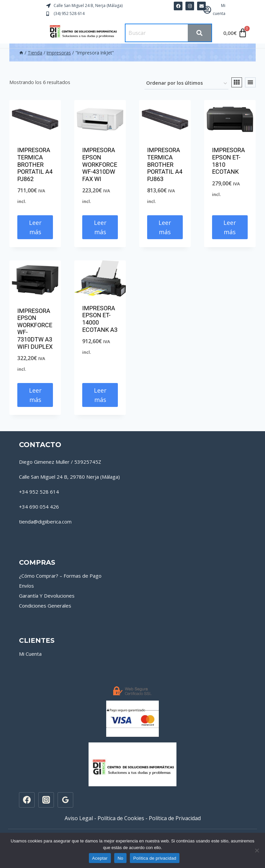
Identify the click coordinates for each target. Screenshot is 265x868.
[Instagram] (46, 800)
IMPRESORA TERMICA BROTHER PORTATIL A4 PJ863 (165, 164)
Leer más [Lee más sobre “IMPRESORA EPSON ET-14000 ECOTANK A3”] (100, 395)
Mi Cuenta (30, 654)
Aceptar (100, 858)
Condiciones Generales (45, 606)
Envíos (26, 586)
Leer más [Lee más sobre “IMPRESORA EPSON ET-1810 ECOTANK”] (230, 227)
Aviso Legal (79, 818)
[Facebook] (27, 800)
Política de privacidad (155, 858)
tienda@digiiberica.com (45, 522)
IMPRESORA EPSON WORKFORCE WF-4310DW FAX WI (100, 164)
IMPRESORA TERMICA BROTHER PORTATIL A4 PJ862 (35, 164)
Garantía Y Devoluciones (47, 596)
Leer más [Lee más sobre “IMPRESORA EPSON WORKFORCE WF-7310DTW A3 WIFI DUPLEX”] (35, 395)
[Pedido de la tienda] (186, 84)
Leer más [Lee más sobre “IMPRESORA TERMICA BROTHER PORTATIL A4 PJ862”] (35, 227)
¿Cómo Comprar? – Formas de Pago (60, 576)
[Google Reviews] (65, 800)
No (120, 858)
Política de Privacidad (175, 818)
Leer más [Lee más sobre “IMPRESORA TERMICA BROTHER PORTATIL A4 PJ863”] (165, 227)
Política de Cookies (121, 818)
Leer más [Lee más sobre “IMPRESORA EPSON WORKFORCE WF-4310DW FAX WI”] (100, 227)
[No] (257, 850)
